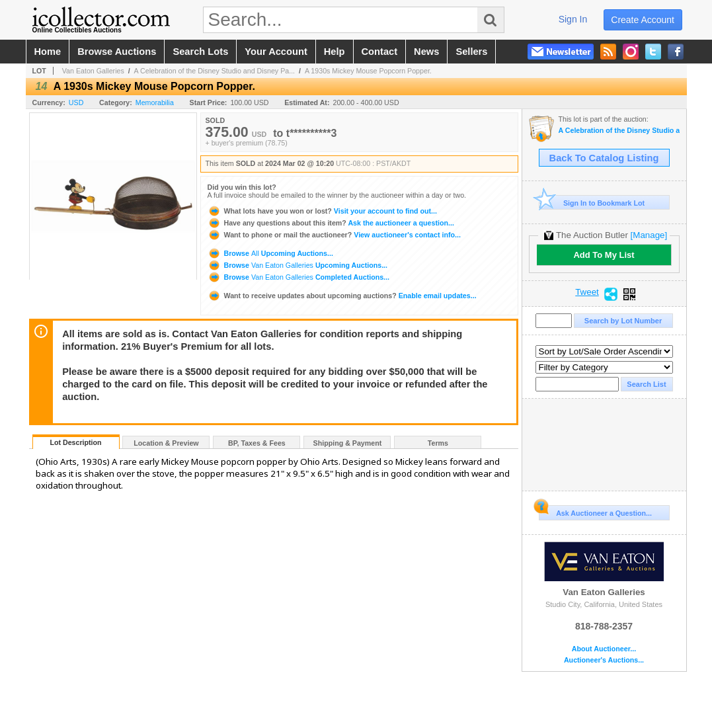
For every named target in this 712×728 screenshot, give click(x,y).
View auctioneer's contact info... (334, 235)
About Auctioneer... (604, 649)
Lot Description (75, 442)
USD (76, 102)
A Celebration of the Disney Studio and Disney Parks (619, 131)
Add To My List (604, 255)
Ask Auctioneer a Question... (595, 511)
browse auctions (117, 52)
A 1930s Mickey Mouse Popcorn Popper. (368, 71)
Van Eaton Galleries (93, 71)
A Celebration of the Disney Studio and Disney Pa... (215, 71)
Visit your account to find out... (322, 211)
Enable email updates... (342, 296)
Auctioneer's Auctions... (604, 660)
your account (276, 52)
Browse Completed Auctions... (298, 277)
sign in (573, 19)
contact (380, 52)
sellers (471, 52)
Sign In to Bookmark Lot (592, 203)
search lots (200, 52)
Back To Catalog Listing (604, 158)
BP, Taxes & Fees (257, 443)
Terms (438, 443)
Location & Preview (166, 443)
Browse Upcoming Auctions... (270, 253)
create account (643, 20)
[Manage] (649, 235)
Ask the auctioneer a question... (331, 223)
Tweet (587, 292)
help (335, 52)
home (48, 52)
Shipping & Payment (348, 443)
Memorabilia (155, 102)
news (426, 52)
